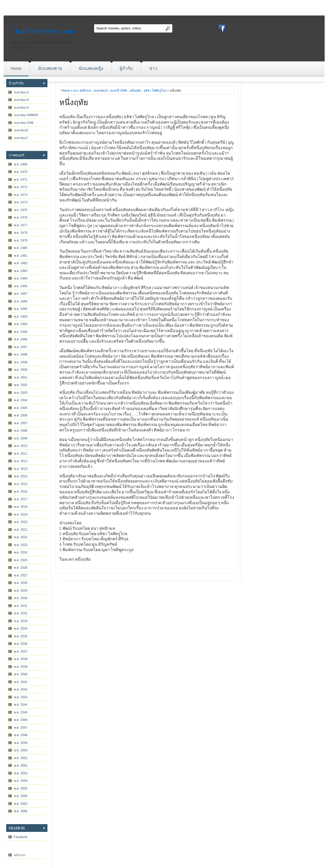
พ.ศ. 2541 (21, 682)
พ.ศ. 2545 (21, 712)
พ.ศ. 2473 (21, 195)
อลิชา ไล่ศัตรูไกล (155, 91)
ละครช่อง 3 (21, 92)
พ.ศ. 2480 (21, 248)
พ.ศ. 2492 (21, 309)
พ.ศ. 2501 (21, 377)
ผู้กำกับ (126, 68)
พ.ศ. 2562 (21, 804)
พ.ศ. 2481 (21, 256)
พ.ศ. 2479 (21, 240)
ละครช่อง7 (21, 138)
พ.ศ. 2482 (21, 263)
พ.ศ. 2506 (21, 415)
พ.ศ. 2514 (21, 476)
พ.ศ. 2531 (21, 606)
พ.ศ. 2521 (21, 530)
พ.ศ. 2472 (21, 187)
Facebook (21, 837)
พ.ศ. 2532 (21, 613)
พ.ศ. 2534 (21, 629)
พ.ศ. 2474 (21, 202)
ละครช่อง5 (21, 130)
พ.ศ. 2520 (21, 522)
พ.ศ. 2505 (21, 408)
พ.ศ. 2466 (21, 164)
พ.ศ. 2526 (21, 568)
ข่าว (153, 68)
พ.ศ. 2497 (21, 347)
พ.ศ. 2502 (21, 385)
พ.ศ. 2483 (21, 271)
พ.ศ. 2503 (21, 393)
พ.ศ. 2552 (21, 766)
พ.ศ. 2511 (21, 454)
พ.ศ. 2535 (21, 636)
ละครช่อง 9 (21, 108)
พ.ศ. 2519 (21, 515)
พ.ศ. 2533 (21, 621)
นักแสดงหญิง (91, 68)
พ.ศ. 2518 (21, 507)
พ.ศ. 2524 (21, 552)
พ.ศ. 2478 (21, 233)
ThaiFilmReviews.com (43, 31)
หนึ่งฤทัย (135, 91)
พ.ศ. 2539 (21, 667)
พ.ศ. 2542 (21, 689)
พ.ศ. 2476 (21, 218)
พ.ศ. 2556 (21, 796)
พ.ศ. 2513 (21, 469)
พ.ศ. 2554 (21, 781)
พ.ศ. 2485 (21, 286)
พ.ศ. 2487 (21, 294)
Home (16, 68)
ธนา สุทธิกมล (82, 91)
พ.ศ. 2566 (21, 811)
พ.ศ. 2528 (21, 583)
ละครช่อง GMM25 (26, 115)
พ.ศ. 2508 (21, 431)
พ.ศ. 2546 (21, 720)
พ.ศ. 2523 (21, 545)
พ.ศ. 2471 (21, 180)
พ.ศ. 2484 (21, 278)
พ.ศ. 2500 (21, 370)
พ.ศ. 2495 (21, 332)
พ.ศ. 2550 (21, 750)
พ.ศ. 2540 (21, 674)
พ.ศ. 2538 (21, 659)
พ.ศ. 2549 (21, 743)
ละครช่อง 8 (21, 100)
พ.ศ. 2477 (21, 225)
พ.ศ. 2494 (21, 324)
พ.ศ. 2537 (21, 652)
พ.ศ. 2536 (21, 644)
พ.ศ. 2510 (21, 446)
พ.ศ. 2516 (21, 492)
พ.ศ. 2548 (21, 735)
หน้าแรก (20, 855)
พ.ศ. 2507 (21, 423)
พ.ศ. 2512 (21, 461)
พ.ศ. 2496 (21, 339)
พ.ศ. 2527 (21, 575)
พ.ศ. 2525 (21, 560)
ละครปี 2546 (119, 91)
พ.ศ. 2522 (21, 537)
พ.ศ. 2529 (21, 591)
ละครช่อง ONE (24, 123)
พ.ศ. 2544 (21, 705)
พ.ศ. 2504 (21, 400)
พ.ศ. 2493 (21, 317)
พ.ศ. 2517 (21, 499)
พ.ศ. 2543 (21, 697)
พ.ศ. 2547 (21, 728)
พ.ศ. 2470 (21, 172)
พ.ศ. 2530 (21, 598)
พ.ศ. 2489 (21, 301)
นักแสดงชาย (50, 68)
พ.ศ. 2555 (21, 789)
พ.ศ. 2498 (21, 355)
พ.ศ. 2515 (21, 484)
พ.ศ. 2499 (21, 362)
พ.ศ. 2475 (21, 210)
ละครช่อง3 (101, 91)
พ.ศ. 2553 (21, 773)
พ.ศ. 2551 (21, 758)
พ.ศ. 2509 (21, 438)
